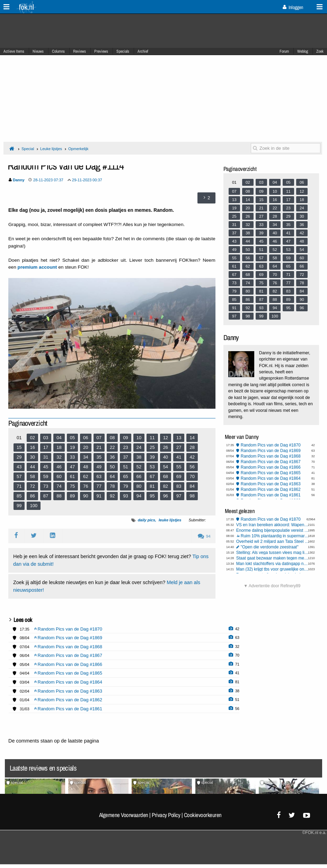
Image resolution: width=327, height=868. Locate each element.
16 (32, 447)
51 (125, 467)
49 (99, 467)
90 (86, 496)
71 (19, 486)
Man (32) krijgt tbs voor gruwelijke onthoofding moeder (273, 569)
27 (179, 447)
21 (99, 447)
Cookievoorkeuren (203, 815)
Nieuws (38, 51)
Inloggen (293, 7)
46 (59, 467)
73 (46, 486)
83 (179, 486)
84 (192, 486)
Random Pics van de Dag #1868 (271, 456)
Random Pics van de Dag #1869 (271, 451)
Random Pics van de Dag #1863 (271, 484)
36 (112, 457)
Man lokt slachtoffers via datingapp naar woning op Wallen (273, 564)
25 (152, 447)
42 (192, 457)
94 (139, 496)
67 (152, 476)
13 (179, 438)
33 (72, 457)
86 (32, 496)
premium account (37, 267)
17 (46, 447)
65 (125, 476)
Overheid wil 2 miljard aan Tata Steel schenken (273, 541)
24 (139, 447)
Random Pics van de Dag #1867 (271, 462)
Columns (58, 51)
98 (192, 496)
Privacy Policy (166, 815)
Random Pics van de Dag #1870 (271, 445)
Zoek (320, 51)
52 (139, 467)
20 (86, 447)
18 (59, 447)
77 (99, 486)
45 (46, 467)
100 (34, 506)
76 (86, 486)
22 (112, 447)
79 (125, 486)
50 (112, 467)
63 (99, 476)
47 (72, 467)
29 (19, 457)
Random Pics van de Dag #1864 (271, 478)
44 (32, 467)
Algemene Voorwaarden (124, 815)
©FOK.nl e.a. (314, 833)
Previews (101, 51)
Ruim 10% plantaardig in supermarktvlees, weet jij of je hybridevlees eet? (275, 536)
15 (19, 447)
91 (99, 496)
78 (112, 486)
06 (86, 438)
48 (86, 467)
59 (46, 476)
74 (59, 486)
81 (152, 486)
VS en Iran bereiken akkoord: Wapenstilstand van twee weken (273, 525)
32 (59, 457)
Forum (284, 51)
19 (72, 447)
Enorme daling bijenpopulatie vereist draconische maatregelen (273, 530)
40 (166, 457)
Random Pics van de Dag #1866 (271, 467)
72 (32, 486)
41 (179, 457)
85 (19, 496)
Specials (123, 51)
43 (19, 467)
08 (112, 438)
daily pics (147, 520)
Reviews (79, 51)
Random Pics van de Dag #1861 (271, 495)
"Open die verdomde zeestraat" (270, 547)
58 (32, 476)
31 (46, 457)
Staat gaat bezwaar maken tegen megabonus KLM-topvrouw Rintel (273, 558)
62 (86, 476)
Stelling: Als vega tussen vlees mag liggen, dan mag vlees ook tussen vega (273, 553)
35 (99, 457)
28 (192, 447)
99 (19, 506)
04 (59, 438)
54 (166, 467)
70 (192, 476)
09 (125, 438)
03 (46, 438)
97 (179, 496)
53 (152, 467)
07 (99, 438)
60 (59, 476)
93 (125, 496)
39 (152, 457)
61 (72, 476)
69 (179, 476)
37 (125, 457)
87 (46, 496)
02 (32, 438)
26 (166, 447)
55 (179, 467)
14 (192, 438)
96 (166, 496)
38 (139, 457)
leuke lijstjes (170, 520)
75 (72, 486)
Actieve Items (14, 51)
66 (139, 476)
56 (192, 467)
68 (166, 476)
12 (166, 438)
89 (72, 496)
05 (72, 438)
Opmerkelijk (78, 149)
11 (152, 438)
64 (112, 476)
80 (139, 486)
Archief (143, 51)
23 (125, 447)
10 (139, 438)
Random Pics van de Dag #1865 (271, 473)
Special (28, 149)
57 (19, 476)
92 (112, 496)
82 (166, 486)
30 (32, 457)
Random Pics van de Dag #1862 (271, 489)
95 (152, 496)
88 (59, 496)
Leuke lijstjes (51, 149)
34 (86, 457)
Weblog (303, 51)
